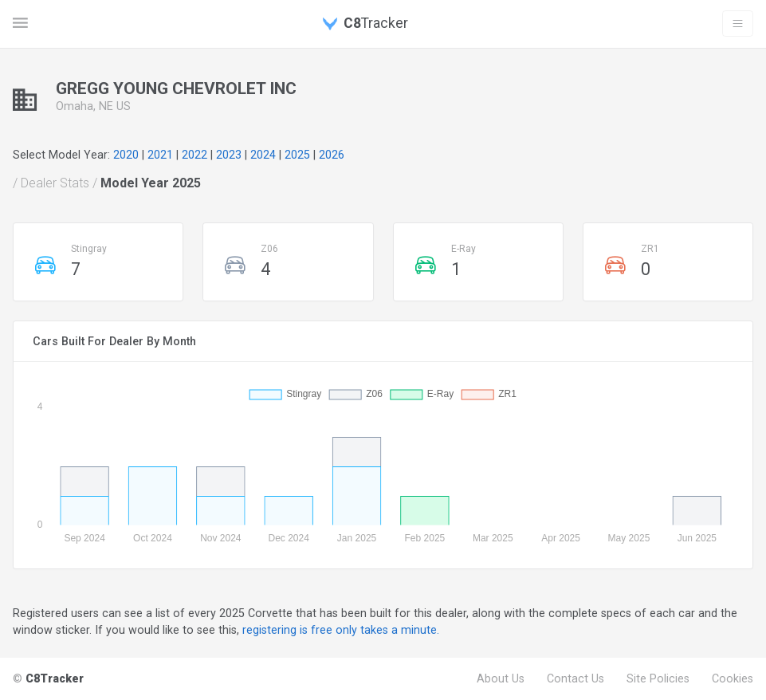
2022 (194, 155)
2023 (229, 155)
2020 (126, 155)
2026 (332, 155)
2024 (263, 155)
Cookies (733, 678)
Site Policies (658, 678)
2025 (297, 155)
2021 (160, 155)
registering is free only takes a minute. (341, 630)
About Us (501, 678)
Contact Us (575, 678)
